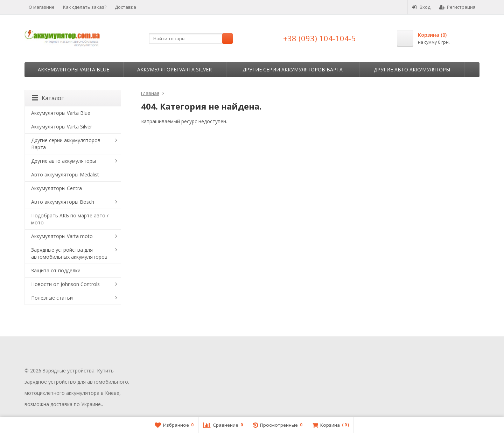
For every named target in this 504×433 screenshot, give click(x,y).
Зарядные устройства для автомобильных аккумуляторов (69, 253)
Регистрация (457, 7)
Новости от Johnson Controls (65, 284)
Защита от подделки (56, 270)
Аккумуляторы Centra (57, 188)
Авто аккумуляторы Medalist (65, 174)
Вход (421, 7)
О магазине (42, 7)
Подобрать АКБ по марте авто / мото (70, 219)
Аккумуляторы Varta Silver (174, 69)
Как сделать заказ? (85, 7)
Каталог (48, 98)
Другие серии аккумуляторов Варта (293, 69)
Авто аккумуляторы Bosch (63, 202)
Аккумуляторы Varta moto (62, 236)
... (472, 69)
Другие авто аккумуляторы (412, 69)
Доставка (125, 7)
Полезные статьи (52, 298)
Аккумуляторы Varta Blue (73, 69)
